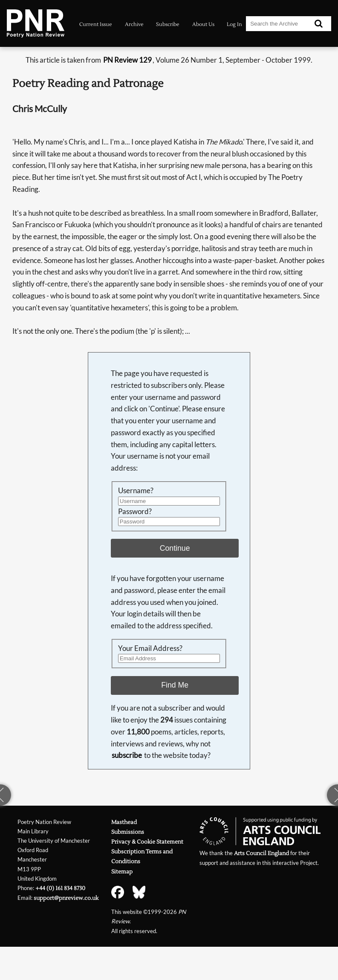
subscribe (127, 755)
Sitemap (122, 872)
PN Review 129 (127, 60)
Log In (234, 24)
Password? (135, 511)
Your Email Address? (150, 648)
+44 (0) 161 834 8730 (60, 888)
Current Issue (96, 24)
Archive (134, 24)
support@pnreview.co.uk (66, 898)
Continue (175, 548)
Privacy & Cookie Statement (147, 842)
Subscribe (168, 24)
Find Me (175, 685)
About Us (203, 24)
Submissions (128, 832)
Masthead (124, 822)
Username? (136, 490)
